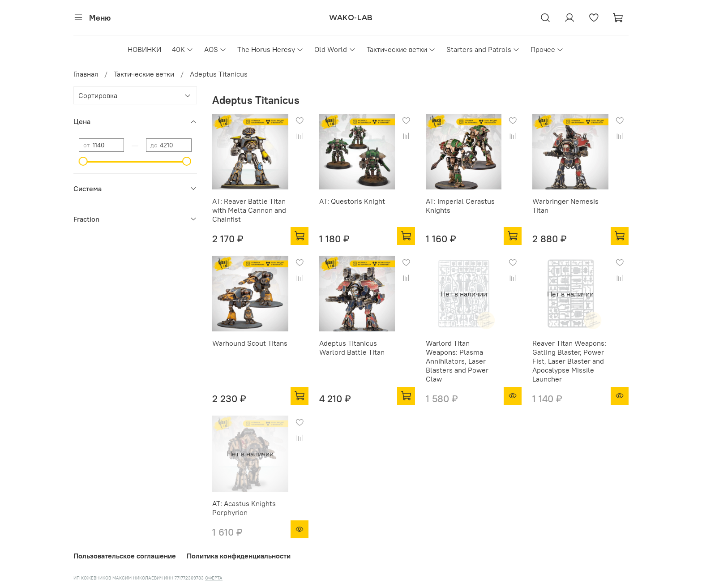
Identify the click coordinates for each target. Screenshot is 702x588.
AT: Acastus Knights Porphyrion (244, 508)
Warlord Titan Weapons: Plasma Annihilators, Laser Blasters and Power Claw (457, 361)
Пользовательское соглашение (125, 556)
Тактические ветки (401, 49)
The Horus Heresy (270, 49)
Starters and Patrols (483, 49)
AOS (215, 49)
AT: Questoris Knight (352, 201)
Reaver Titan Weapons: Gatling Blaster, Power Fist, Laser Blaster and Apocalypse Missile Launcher (569, 361)
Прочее (547, 49)
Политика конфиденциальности (239, 556)
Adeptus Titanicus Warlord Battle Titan (352, 348)
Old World (335, 49)
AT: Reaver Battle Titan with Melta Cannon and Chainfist (249, 210)
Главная (86, 74)
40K (183, 49)
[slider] (83, 161)
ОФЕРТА (214, 578)
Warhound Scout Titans (250, 343)
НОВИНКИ (144, 49)
